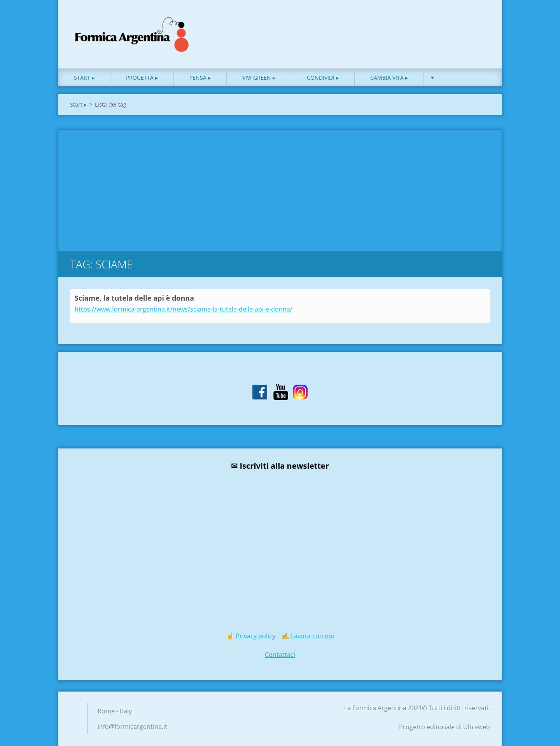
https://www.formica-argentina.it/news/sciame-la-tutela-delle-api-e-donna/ (184, 309)
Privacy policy (255, 636)
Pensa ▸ (200, 78)
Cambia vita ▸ (389, 78)
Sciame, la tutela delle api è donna (134, 298)
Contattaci (280, 655)
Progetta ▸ (142, 78)
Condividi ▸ (323, 78)
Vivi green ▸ (259, 78)
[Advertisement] (280, 189)
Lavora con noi (312, 636)
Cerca (481, 23)
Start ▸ (84, 78)
